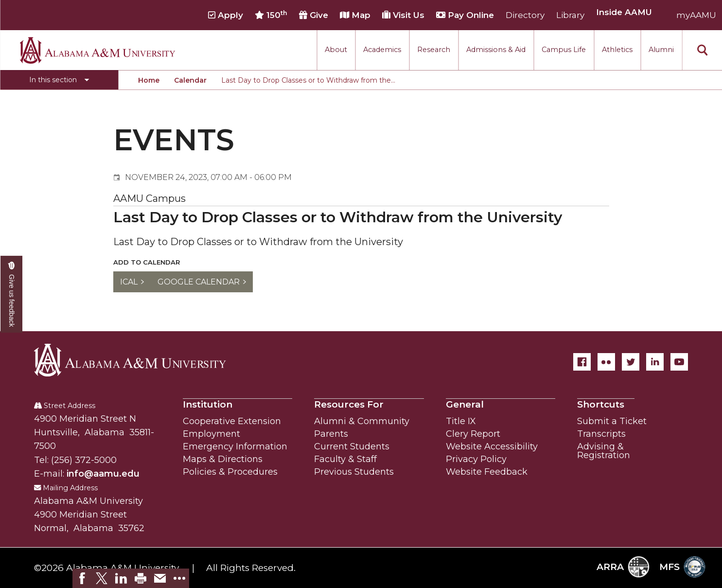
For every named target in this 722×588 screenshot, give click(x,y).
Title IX (461, 421)
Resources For (349, 404)
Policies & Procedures (230, 472)
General (465, 404)
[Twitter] (631, 362)
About (336, 50)
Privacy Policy (476, 459)
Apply (226, 15)
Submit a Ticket (612, 421)
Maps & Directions (223, 459)
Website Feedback (487, 472)
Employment (211, 434)
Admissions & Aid (496, 50)
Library (570, 15)
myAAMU (696, 15)
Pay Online (465, 15)
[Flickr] (606, 362)
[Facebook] (582, 362)
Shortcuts (601, 404)
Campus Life (564, 50)
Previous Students (354, 472)
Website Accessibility (492, 446)
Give (314, 15)
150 (271, 15)
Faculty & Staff (345, 459)
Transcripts (601, 434)
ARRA (623, 567)
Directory (525, 15)
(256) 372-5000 (84, 460)
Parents (331, 434)
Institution (208, 404)
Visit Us (403, 15)
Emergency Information (235, 446)
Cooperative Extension (232, 421)
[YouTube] (679, 362)
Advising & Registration (604, 451)
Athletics (617, 50)
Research (434, 50)
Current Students (352, 446)
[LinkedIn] (655, 362)
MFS (682, 567)
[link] (82, 578)
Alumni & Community (362, 421)
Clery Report (473, 434)
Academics (382, 50)
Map (355, 15)
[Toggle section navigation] (59, 80)
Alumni (661, 50)
